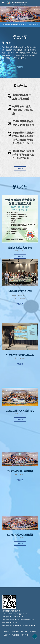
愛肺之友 (24, 632)
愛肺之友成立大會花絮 (20, 248)
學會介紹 (7, 632)
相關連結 (16, 635)
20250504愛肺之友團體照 (20, 472)
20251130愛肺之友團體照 (20, 535)
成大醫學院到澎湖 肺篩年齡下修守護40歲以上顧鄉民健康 (23, 155)
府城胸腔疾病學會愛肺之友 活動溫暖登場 (21, 24)
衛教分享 (33, 632)
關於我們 (7, 43)
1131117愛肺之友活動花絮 (20, 411)
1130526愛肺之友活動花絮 (20, 356)
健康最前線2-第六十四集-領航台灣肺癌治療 (23, 110)
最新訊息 (16, 632)
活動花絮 (7, 635)
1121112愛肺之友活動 (20, 291)
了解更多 (20, 67)
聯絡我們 (24, 635)
